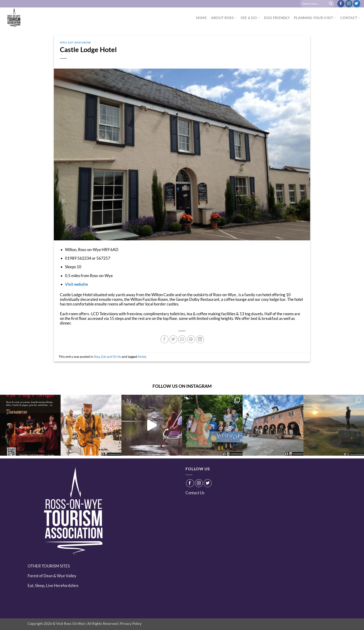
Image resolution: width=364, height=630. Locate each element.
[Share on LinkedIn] (200, 339)
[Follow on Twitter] (357, 4)
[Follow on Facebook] (341, 4)
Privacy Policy (131, 623)
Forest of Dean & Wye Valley (52, 576)
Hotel (142, 357)
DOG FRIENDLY (277, 18)
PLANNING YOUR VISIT (315, 18)
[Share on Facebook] (164, 339)
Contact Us (195, 493)
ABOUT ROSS (224, 18)
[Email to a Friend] (182, 339)
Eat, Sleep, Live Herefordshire (53, 585)
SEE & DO (250, 18)
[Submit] (331, 4)
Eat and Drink (80, 42)
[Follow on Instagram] (349, 4)
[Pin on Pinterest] (191, 339)
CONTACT (350, 18)
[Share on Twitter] (173, 339)
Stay (63, 42)
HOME (201, 18)
